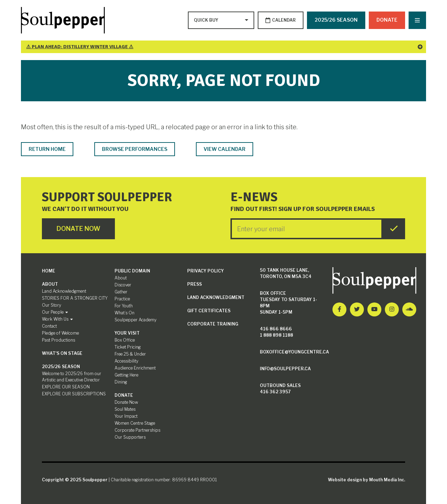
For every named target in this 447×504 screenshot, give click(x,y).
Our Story (52, 305)
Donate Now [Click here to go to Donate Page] (78, 229)
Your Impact (126, 416)
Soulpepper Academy (135, 320)
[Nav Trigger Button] (417, 20)
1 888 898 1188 (276, 335)
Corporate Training (213, 324)
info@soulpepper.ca (285, 369)
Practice (122, 299)
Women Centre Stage (135, 423)
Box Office (125, 340)
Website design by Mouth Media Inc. (367, 480)
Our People (55, 312)
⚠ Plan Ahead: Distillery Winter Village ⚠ (224, 47)
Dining (121, 382)
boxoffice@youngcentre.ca (294, 352)
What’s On (124, 313)
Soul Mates (125, 409)
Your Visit (127, 333)
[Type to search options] (207, 20)
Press (195, 284)
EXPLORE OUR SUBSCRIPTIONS (74, 394)
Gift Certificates (209, 311)
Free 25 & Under (130, 354)
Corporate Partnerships (137, 430)
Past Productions (58, 340)
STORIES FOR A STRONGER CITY (75, 298)
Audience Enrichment (135, 368)
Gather (121, 292)
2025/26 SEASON (336, 20)
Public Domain (132, 271)
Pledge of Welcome (60, 333)
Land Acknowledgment (64, 291)
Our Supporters (130, 437)
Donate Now (126, 402)
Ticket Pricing (128, 347)
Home (49, 271)
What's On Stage (62, 353)
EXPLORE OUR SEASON (66, 387)
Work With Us (57, 319)
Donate (387, 20)
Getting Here (126, 375)
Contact (49, 326)
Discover (123, 285)
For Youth (124, 306)
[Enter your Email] (307, 229)
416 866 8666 (276, 329)
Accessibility (126, 361)
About (50, 284)
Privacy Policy (206, 271)
